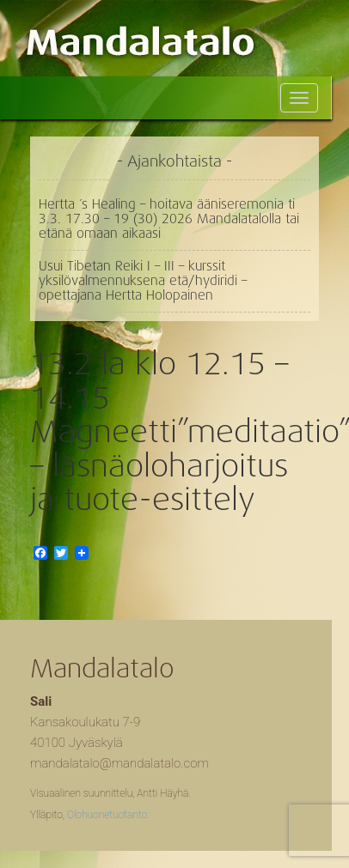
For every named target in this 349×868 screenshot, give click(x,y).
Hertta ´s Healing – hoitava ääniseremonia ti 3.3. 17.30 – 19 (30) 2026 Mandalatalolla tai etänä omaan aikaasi (169, 219)
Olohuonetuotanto (107, 815)
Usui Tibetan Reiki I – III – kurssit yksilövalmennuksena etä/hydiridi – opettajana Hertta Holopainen (143, 281)
